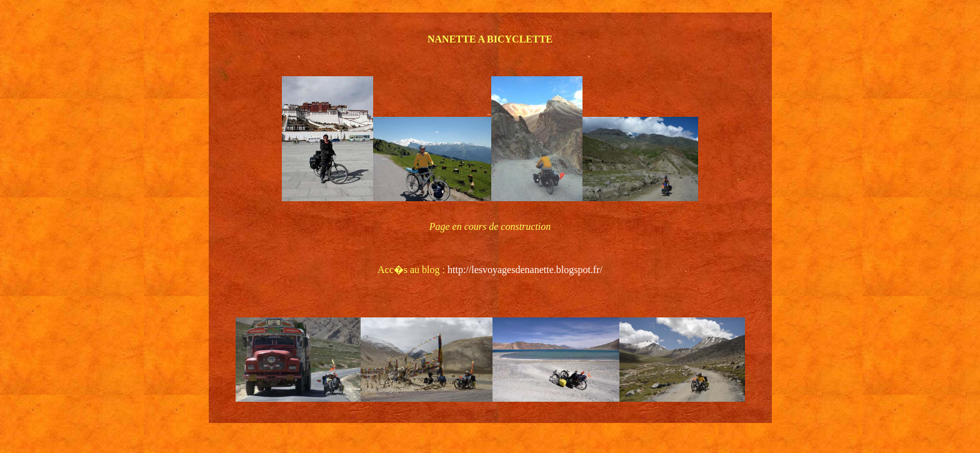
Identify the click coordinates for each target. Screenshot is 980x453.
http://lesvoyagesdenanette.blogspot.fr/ (525, 270)
